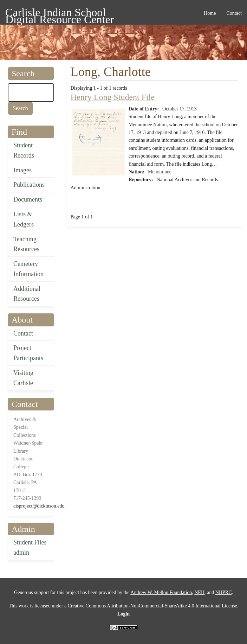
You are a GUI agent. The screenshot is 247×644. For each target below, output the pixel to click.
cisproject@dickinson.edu (39, 506)
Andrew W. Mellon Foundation (161, 592)
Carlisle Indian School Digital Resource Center (60, 14)
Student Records (24, 150)
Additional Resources (27, 294)
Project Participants (28, 353)
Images (22, 170)
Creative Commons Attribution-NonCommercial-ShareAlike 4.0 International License (152, 606)
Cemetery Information (28, 269)
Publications (29, 185)
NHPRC (224, 592)
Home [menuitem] (210, 13)
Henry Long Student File (113, 97)
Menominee (160, 172)
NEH (199, 592)
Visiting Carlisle (23, 378)
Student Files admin (30, 547)
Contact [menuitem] (234, 13)
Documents (28, 199)
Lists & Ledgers (24, 219)
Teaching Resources (26, 244)
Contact (23, 333)
